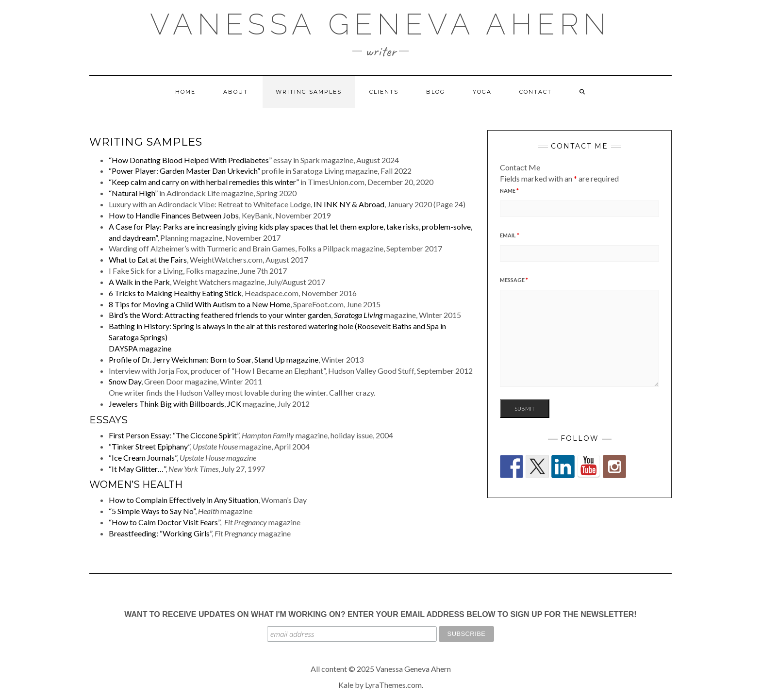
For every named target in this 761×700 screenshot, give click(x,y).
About (236, 92)
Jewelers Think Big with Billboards (166, 404)
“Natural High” (133, 193)
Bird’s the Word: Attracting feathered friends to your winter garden (220, 315)
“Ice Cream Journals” (143, 458)
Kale (346, 685)
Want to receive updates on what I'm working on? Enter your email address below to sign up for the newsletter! (380, 614)
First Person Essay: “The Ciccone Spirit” (174, 435)
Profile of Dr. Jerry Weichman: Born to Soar (180, 359)
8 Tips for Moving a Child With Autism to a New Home (199, 304)
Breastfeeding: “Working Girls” (160, 533)
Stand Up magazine (286, 359)
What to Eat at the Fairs (148, 259)
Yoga (482, 92)
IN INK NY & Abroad (349, 204)
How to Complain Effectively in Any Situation (183, 500)
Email (510, 235)
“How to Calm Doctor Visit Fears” (164, 522)
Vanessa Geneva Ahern (380, 24)
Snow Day (125, 381)
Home (185, 92)
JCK (234, 404)
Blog (436, 92)
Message (514, 280)
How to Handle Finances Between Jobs (174, 215)
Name (509, 191)
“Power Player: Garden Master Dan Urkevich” (184, 171)
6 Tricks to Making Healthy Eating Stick (175, 293)
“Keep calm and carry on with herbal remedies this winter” (204, 182)
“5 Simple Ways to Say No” (152, 511)
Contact (536, 92)
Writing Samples (309, 92)
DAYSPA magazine (140, 348)
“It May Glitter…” (137, 469)
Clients (384, 92)
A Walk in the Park (139, 282)
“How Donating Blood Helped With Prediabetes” (190, 160)
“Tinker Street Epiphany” (149, 446)
